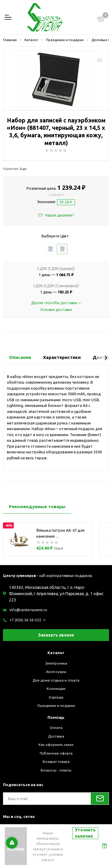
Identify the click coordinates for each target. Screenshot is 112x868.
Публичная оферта (56, 753)
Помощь (56, 717)
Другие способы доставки (56, 303)
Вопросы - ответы (56, 770)
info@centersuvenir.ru (28, 610)
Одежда (56, 697)
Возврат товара (56, 762)
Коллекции (56, 689)
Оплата (56, 728)
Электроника (56, 663)
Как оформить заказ (56, 745)
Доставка (56, 736)
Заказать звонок (56, 635)
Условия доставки (56, 310)
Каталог (56, 653)
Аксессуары (56, 672)
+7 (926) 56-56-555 (25, 620)
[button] (106, 358)
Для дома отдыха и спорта (56, 680)
